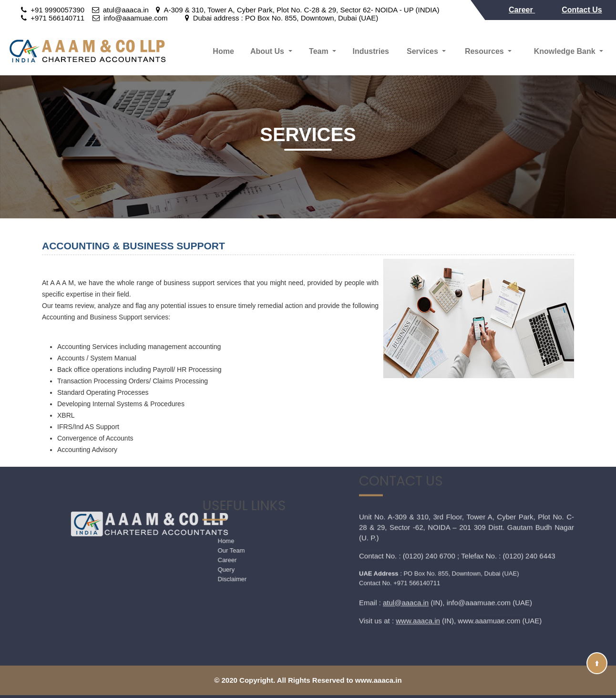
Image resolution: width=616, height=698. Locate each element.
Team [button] (320, 51)
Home (223, 51)
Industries (370, 51)
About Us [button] (268, 51)
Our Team (194, 550)
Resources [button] (485, 51)
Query (189, 570)
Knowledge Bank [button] (566, 51)
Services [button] (423, 51)
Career (522, 10)
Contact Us (582, 10)
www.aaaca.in (418, 577)
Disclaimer (195, 579)
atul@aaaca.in (406, 559)
